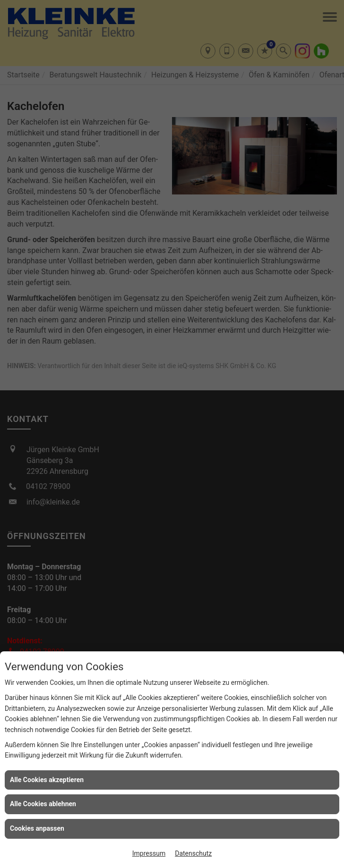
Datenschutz (193, 853)
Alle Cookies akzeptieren (47, 780)
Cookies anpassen (37, 828)
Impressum (149, 853)
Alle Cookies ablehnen (43, 804)
